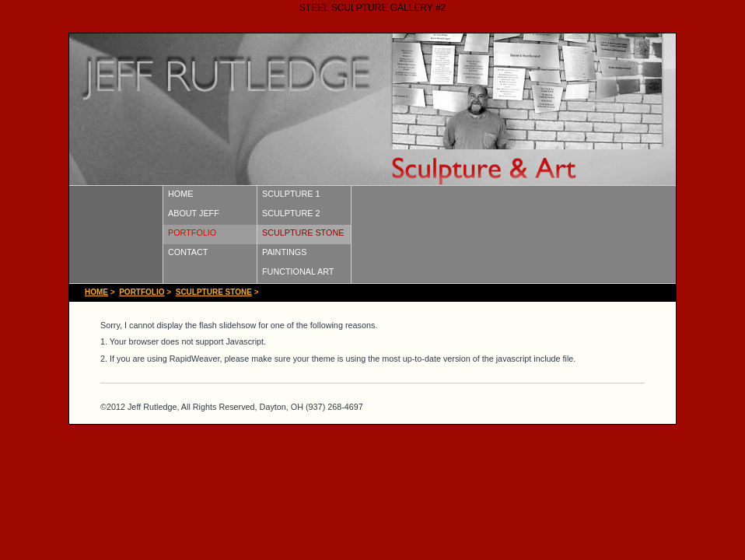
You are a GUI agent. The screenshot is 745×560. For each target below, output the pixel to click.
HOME (180, 194)
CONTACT (188, 252)
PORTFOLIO (192, 233)
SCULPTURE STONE (303, 233)
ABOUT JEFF (194, 213)
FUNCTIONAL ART (298, 271)
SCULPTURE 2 (291, 213)
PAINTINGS (284, 252)
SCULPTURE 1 (291, 194)
